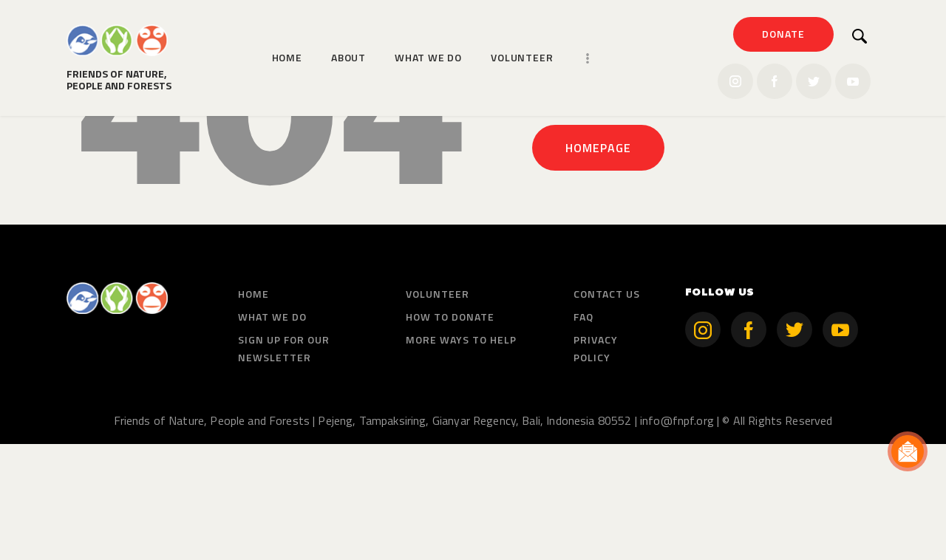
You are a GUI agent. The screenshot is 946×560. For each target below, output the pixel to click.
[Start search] (860, 36)
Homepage (598, 264)
